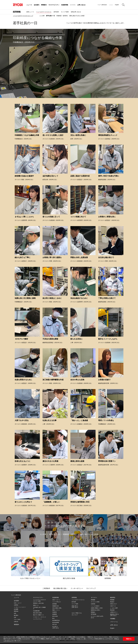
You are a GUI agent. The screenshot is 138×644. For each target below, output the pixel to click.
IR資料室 (55, 612)
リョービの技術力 (95, 606)
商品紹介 (112, 602)
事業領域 (16, 611)
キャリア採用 (65, 12)
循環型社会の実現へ (96, 610)
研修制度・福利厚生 (62, 16)
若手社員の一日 (50, 16)
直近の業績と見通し (57, 608)
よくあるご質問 (114, 608)
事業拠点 (93, 612)
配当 (53, 618)
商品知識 (112, 610)
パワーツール (114, 622)
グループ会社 (17, 619)
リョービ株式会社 (16, 595)
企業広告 (16, 622)
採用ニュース (30, 12)
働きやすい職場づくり (38, 615)
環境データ (36, 605)
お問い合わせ (81, 5)
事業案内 (44, 5)
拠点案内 (16, 615)
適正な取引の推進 (69, 568)
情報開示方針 (56, 606)
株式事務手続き (56, 620)
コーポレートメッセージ (20, 607)
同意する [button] (129, 639)
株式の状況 (55, 616)
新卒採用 (56, 12)
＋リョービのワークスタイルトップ (23, 16)
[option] (69, 63)
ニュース (29, 5)
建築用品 (113, 597)
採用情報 (73, 5)
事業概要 (93, 600)
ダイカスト (94, 597)
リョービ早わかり (57, 602)
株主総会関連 (56, 622)
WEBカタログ (113, 604)
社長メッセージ (18, 603)
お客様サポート (114, 612)
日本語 (111, 5)
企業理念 (16, 605)
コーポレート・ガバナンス (40, 617)
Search (123, 5)
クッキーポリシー (77, 588)
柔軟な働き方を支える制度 (77, 16)
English (117, 5)
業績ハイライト (56, 610)
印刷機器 (113, 619)
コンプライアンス (37, 619)
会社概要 (16, 609)
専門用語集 (94, 614)
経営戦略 (55, 604)
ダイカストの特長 (95, 602)
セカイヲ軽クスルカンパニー (30, 568)
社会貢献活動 (36, 611)
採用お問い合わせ (76, 12)
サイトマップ (91, 588)
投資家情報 (65, 5)
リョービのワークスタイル (44, 12)
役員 (15, 613)
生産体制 (93, 604)
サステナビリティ (54, 5)
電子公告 (55, 624)
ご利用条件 (46, 588)
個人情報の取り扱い (60, 588)
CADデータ (113, 606)
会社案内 (37, 5)
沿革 (15, 617)
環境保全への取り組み (38, 603)
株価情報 (55, 614)
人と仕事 (42, 16)
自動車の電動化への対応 (97, 608)
